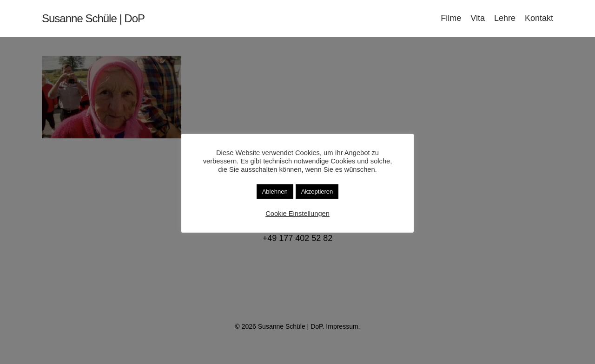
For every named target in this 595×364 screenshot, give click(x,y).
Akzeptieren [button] (317, 192)
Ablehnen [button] (275, 192)
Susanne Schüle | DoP (93, 19)
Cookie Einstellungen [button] (297, 214)
